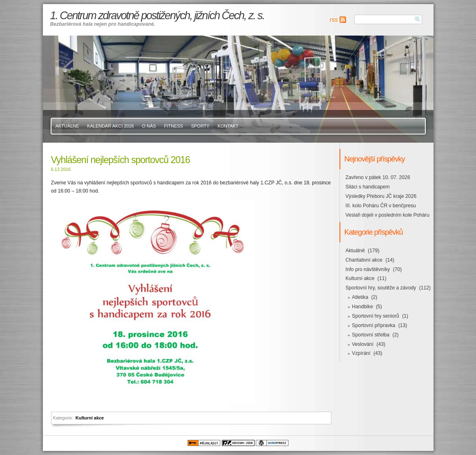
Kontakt (228, 126)
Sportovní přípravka (373, 325)
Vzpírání (361, 353)
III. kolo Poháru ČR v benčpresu (381, 206)
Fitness (174, 126)
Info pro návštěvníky (368, 269)
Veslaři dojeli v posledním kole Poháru (388, 215)
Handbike (362, 307)
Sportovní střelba (371, 335)
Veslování (363, 344)
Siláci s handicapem (368, 187)
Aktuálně (67, 126)
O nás (149, 126)
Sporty (200, 126)
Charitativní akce (364, 260)
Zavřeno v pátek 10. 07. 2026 (378, 177)
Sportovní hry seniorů (375, 316)
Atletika (360, 297)
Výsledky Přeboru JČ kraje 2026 (381, 196)
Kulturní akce (90, 418)
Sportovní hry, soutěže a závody (381, 288)
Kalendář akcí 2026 (110, 126)
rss (334, 20)
